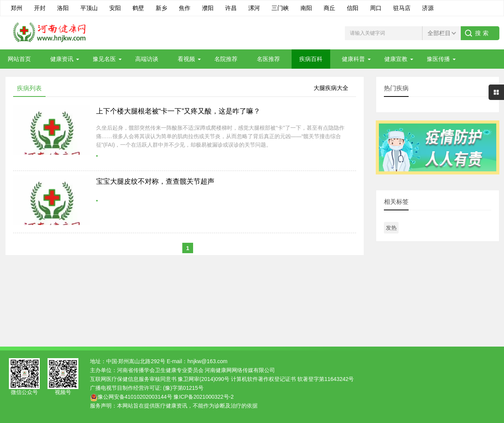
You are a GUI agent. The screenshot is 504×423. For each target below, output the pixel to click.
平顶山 (89, 8)
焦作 (185, 8)
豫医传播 (438, 59)
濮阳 (208, 8)
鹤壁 (138, 8)
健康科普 (353, 59)
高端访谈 (147, 59)
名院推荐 (226, 59)
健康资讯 (62, 59)
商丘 (329, 8)
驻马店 (402, 8)
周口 (376, 8)
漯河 (254, 8)
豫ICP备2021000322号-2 (204, 397)
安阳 (115, 8)
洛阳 (63, 8)
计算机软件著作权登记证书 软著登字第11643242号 (292, 379)
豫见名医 (104, 59)
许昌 (231, 8)
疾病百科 (311, 59)
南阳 (306, 8)
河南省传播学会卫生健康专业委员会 (160, 370)
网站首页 (19, 59)
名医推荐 (268, 59)
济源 (428, 8)
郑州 (17, 8)
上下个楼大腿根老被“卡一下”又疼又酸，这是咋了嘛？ (178, 111)
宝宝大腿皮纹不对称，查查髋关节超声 (155, 181)
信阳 (353, 8)
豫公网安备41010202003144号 (135, 397)
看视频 (186, 59)
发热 (391, 228)
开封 (40, 8)
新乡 (161, 8)
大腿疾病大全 (331, 88)
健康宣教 (396, 59)
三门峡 (280, 8)
